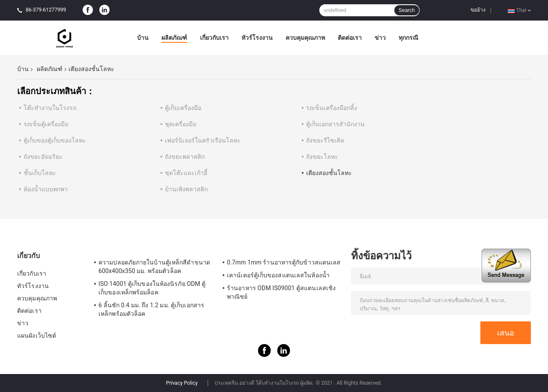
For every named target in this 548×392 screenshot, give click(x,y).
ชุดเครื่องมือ (180, 124)
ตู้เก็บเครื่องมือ (183, 108)
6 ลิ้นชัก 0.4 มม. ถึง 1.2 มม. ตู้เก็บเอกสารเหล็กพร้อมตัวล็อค (151, 309)
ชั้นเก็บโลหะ (40, 173)
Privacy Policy (182, 383)
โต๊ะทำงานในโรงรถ (50, 108)
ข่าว (380, 38)
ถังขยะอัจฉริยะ (43, 157)
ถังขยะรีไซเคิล (325, 140)
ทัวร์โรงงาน (257, 38)
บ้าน (143, 38)
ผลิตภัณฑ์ (174, 38)
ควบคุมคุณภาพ (305, 38)
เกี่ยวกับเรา (214, 38)
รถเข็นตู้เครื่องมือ (46, 124)
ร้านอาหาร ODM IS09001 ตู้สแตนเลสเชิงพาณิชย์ (281, 292)
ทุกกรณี (408, 38)
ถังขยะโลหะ (322, 157)
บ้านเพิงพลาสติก (186, 189)
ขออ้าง (478, 10)
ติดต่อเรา (350, 38)
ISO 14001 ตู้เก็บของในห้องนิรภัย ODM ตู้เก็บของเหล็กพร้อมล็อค (152, 288)
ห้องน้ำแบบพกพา (46, 189)
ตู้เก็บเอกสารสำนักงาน (335, 124)
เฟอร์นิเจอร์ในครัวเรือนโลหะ (203, 140)
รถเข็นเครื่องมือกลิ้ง (332, 108)
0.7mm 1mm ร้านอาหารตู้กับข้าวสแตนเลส (284, 262)
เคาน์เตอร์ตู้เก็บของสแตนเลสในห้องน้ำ (278, 275)
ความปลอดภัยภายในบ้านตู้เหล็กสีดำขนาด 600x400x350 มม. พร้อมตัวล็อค (154, 267)
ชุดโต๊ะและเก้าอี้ (186, 173)
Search (407, 10)
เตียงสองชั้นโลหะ (329, 173)
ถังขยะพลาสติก (185, 157)
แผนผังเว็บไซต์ (37, 336)
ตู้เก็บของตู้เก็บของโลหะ (55, 140)
